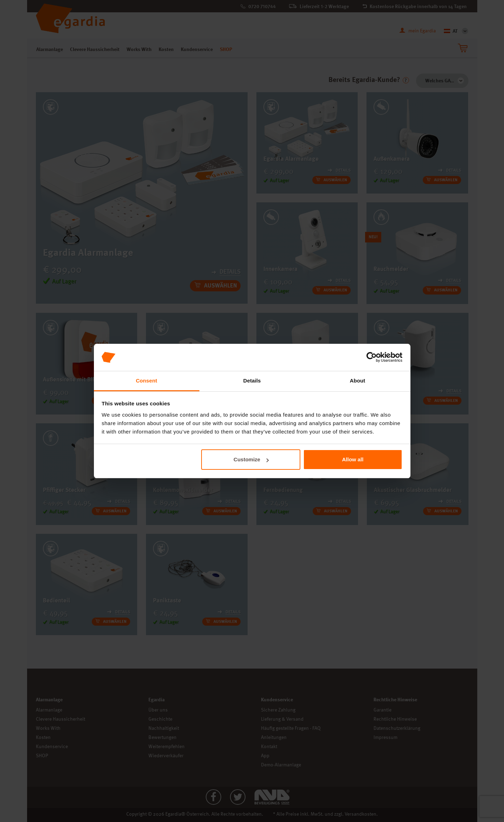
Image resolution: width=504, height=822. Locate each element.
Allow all (353, 459)
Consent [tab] (146, 381)
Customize (251, 459)
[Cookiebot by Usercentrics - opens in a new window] (372, 358)
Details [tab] (252, 381)
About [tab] (358, 381)
